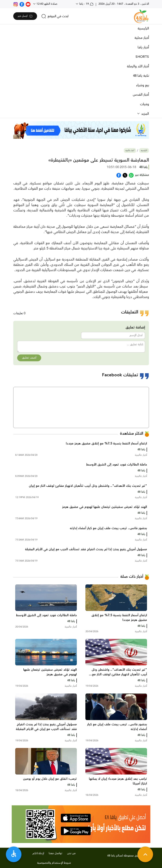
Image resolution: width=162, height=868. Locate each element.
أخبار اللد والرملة (138, 66)
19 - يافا (86, 4)
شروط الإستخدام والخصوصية (54, 863)
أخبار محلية (142, 38)
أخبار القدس (141, 95)
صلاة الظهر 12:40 (46, 4)
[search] (55, 16)
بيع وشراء (143, 85)
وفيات (144, 104)
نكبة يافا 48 (141, 76)
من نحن (71, 853)
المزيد (145, 114)
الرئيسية (143, 28)
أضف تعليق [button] (29, 358)
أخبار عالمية (130, 151)
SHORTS (142, 57)
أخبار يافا (143, 47)
